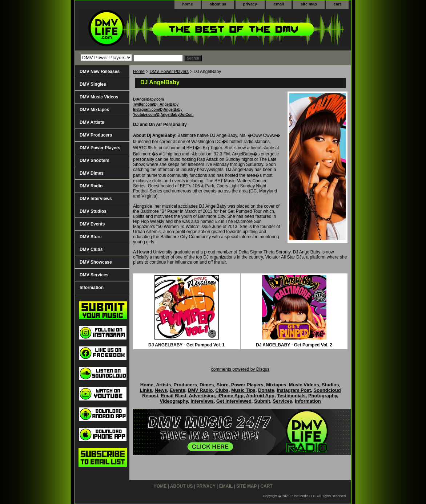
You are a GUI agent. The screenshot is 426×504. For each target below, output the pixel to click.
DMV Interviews (96, 199)
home (187, 4)
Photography (323, 396)
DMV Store (91, 237)
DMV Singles (93, 84)
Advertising (202, 396)
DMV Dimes (92, 173)
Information (92, 288)
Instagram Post (294, 390)
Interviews (202, 401)
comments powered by (240, 369)
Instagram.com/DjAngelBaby (158, 109)
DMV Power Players (169, 72)
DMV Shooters (95, 160)
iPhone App (230, 396)
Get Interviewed (234, 401)
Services (282, 401)
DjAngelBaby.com (148, 99)
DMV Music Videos (99, 97)
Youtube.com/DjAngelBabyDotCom (163, 115)
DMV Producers (96, 135)
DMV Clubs (91, 249)
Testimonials (291, 396)
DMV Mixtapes (94, 110)
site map (309, 4)
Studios (330, 385)
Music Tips (243, 390)
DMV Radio (91, 186)
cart (337, 4)
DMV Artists (92, 122)
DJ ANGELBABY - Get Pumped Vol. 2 (294, 345)
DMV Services (94, 275)
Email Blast (174, 396)
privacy (250, 4)
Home (139, 72)
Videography (174, 401)
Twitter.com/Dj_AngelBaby (156, 104)
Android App (260, 396)
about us (218, 4)
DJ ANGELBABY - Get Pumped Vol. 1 (186, 345)
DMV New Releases (100, 72)
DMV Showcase (96, 262)
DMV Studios (93, 211)
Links (146, 390)
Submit (262, 401)
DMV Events (92, 224)
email (279, 4)
